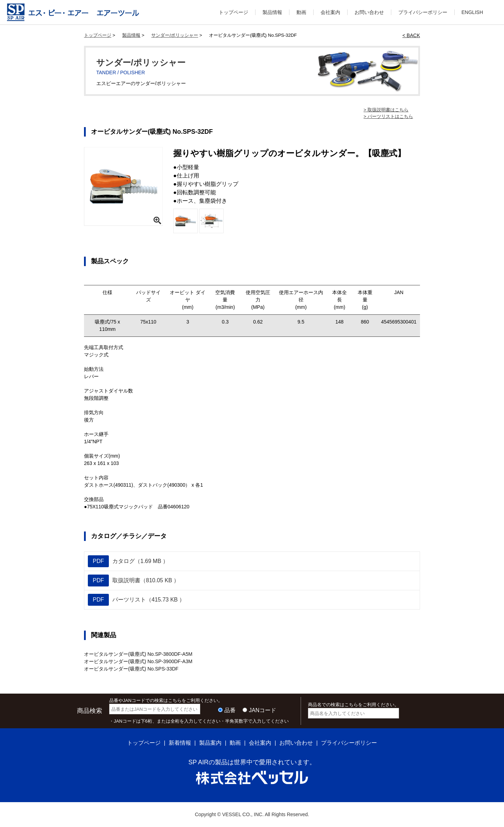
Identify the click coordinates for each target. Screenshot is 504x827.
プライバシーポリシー (423, 12)
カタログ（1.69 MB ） (128, 561)
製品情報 (272, 12)
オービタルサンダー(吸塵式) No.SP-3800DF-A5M (138, 654)
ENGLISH (472, 12)
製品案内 (210, 743)
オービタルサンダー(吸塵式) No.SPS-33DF (131, 669)
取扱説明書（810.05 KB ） (134, 581)
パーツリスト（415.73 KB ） (136, 600)
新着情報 (180, 743)
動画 (301, 12)
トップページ (233, 12)
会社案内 (330, 12)
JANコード (262, 710)
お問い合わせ (369, 12)
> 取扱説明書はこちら (386, 110)
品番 (230, 710)
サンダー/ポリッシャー (175, 35)
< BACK (411, 35)
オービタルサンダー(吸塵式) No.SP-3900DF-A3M (138, 661)
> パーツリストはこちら (388, 116)
